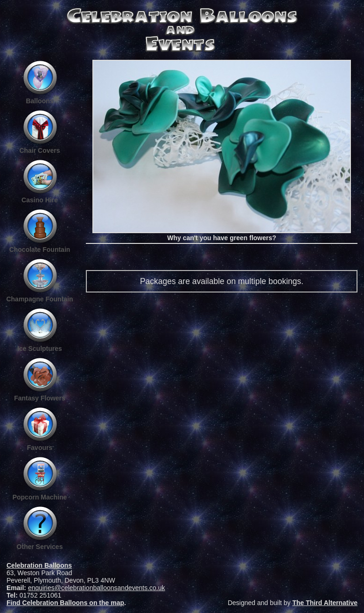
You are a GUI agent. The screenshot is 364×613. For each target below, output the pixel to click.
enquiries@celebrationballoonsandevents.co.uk (97, 588)
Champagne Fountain (39, 299)
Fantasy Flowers (40, 398)
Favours (40, 448)
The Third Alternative (325, 603)
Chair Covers (39, 150)
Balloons (39, 101)
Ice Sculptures (40, 349)
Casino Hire (40, 200)
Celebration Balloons (39, 565)
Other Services (40, 547)
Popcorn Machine (40, 497)
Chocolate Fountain (40, 249)
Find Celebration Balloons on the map (65, 603)
